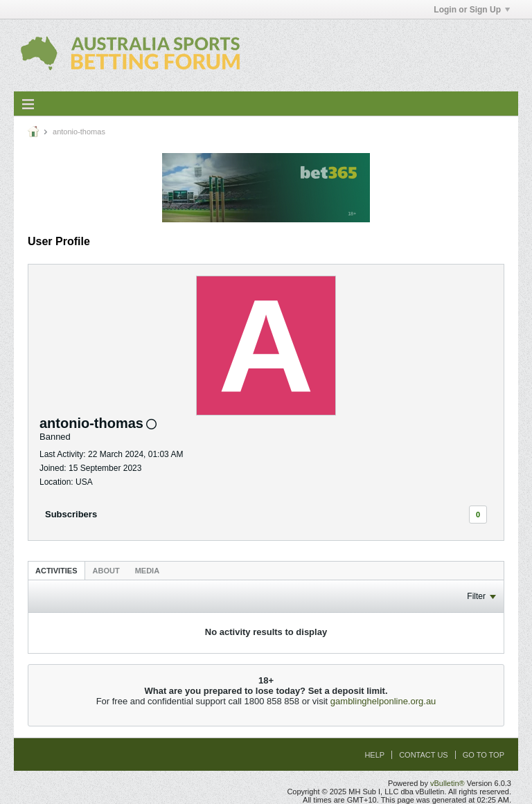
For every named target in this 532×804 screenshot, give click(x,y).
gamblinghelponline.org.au (383, 701)
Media (147, 571)
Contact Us (424, 755)
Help (374, 755)
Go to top (484, 755)
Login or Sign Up (472, 10)
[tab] (56, 570)
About (106, 571)
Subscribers (71, 514)
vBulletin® (447, 783)
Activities (56, 571)
